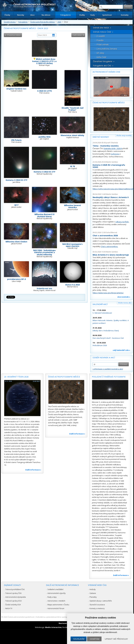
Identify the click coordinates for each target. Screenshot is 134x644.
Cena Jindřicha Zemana (107, 49)
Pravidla (100, 40)
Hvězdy (93, 589)
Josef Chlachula (112, 143)
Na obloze (46, 15)
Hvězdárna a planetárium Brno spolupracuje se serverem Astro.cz (63, 617)
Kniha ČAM (101, 57)
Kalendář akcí (100, 304)
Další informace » (33, 470)
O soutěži (101, 36)
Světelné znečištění (55, 589)
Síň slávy (100, 53)
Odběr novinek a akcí (104, 358)
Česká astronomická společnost (21, 617)
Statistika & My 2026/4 (113, 148)
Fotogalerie (66, 15)
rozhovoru (115, 154)
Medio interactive (53, 627)
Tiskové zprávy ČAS (13, 593)
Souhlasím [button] (79, 639)
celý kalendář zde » (121, 350)
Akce (32, 15)
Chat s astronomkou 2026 (105, 235)
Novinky (21, 15)
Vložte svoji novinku (124, 135)
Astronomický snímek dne (106, 72)
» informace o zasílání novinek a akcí (108, 369)
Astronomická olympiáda (16, 597)
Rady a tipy (52, 597)
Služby (82, 15)
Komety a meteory (97, 608)
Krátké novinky (101, 137)
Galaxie (93, 593)
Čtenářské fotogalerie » (104, 61)
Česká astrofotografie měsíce (43, 22)
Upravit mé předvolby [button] (116, 639)
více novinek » (124, 297)
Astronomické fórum (56, 608)
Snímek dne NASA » (102, 28)
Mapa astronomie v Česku (58, 605)
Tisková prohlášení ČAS (15, 589)
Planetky (93, 597)
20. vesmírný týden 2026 (16, 377)
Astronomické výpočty (57, 593)
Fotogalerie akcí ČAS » (103, 66)
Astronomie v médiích (56, 601)
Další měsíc (77, 35)
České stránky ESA (13, 605)
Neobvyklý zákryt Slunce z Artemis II (111, 197)
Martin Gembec (112, 162)
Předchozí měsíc (14, 35)
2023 (59, 22)
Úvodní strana (10, 22)
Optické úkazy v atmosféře (101, 601)
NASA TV (9, 608)
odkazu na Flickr (122, 222)
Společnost (107, 15)
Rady (93, 15)
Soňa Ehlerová (112, 232)
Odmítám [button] (95, 639)
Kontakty (125, 15)
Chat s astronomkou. (109, 246)
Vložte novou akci (125, 303)
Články (7, 15)
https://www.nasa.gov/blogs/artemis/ (108, 293)
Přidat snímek (103, 45)
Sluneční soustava (97, 605)
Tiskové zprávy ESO (14, 601)
